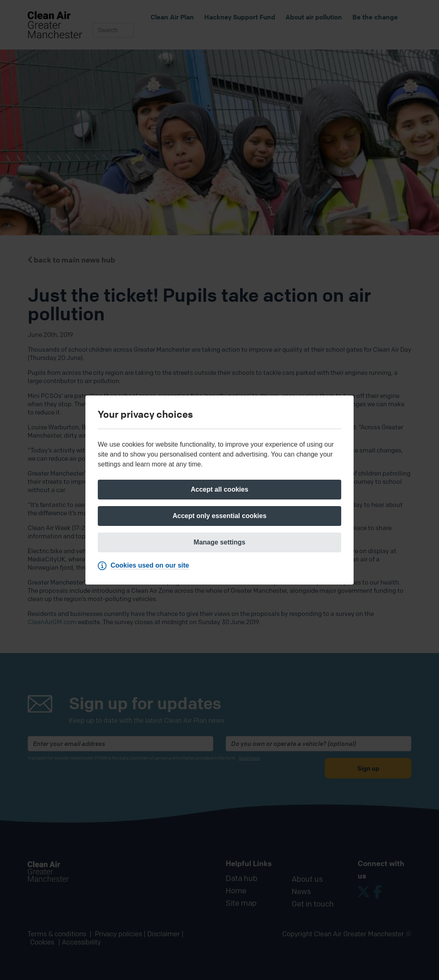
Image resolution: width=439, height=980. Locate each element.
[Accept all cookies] (219, 490)
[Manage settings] (219, 542)
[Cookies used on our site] (145, 566)
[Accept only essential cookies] (219, 516)
